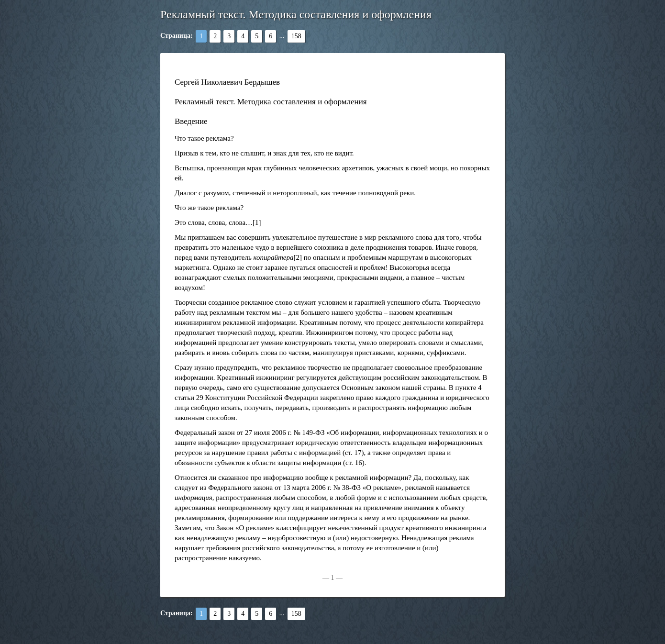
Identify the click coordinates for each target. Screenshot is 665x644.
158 (296, 36)
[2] (298, 257)
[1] (257, 222)
